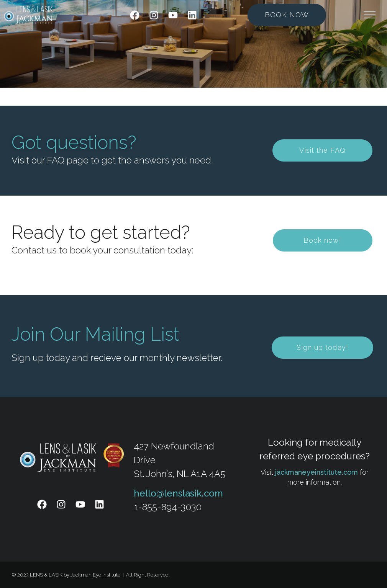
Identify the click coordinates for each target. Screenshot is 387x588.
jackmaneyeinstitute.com (316, 472)
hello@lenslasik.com (178, 493)
